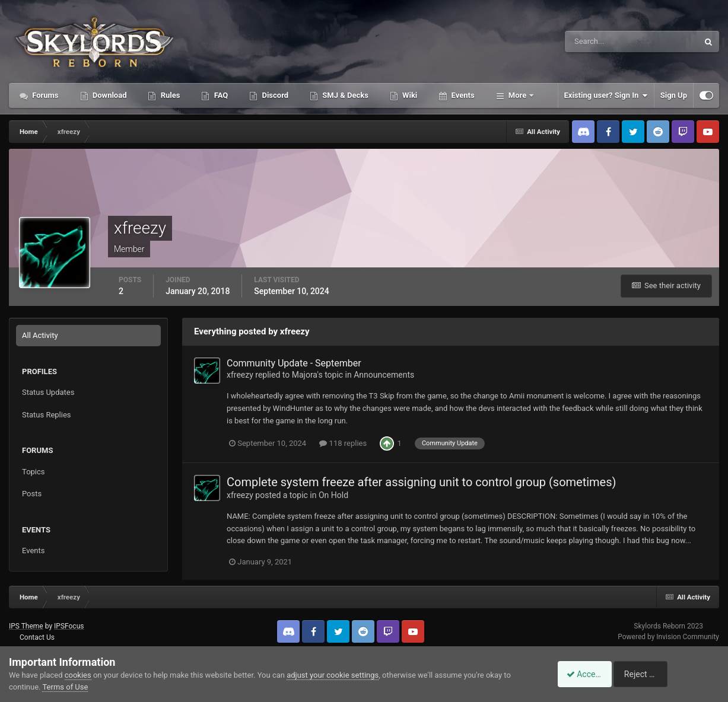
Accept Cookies (589, 674)
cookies (78, 675)
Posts (32, 494)
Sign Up (674, 95)
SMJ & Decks (344, 95)
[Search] (595, 42)
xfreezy (240, 375)
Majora (305, 375)
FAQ (220, 95)
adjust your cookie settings (333, 675)
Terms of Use (65, 687)
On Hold (333, 495)
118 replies (343, 443)
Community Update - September (294, 363)
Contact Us (37, 637)
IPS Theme (26, 626)
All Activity (40, 335)
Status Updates (48, 392)
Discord (274, 95)
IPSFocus (69, 626)
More (518, 95)
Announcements (384, 375)
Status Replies (47, 415)
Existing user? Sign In (606, 95)
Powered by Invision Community (668, 637)
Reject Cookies (678, 674)
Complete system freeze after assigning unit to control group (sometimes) (422, 482)
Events (462, 95)
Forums (44, 95)
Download (109, 95)
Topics (34, 472)
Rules (169, 95)
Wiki (409, 95)
